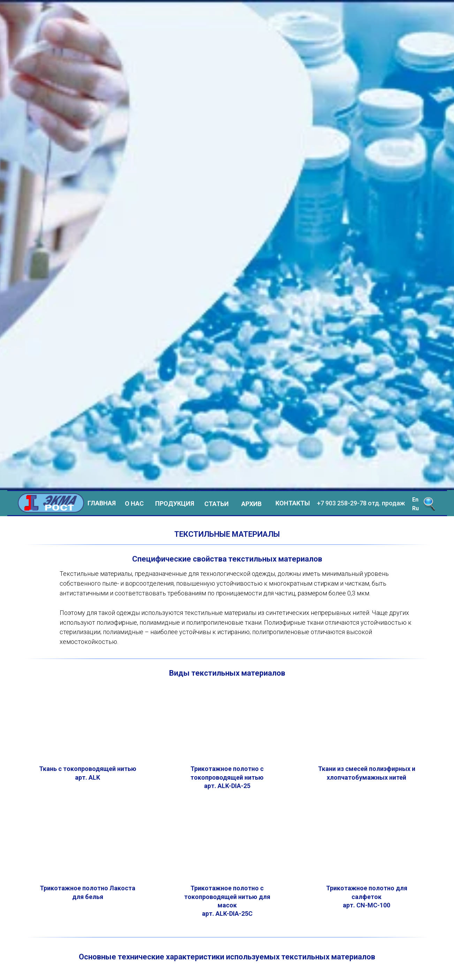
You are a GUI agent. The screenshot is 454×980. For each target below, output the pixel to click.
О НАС (134, 503)
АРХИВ (251, 504)
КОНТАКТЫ (293, 503)
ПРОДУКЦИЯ (175, 503)
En (415, 500)
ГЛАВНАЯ (102, 503)
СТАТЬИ (217, 504)
